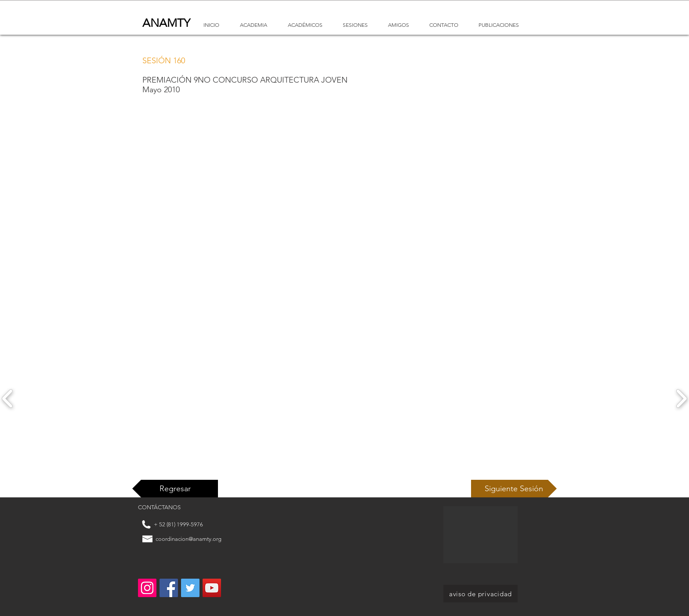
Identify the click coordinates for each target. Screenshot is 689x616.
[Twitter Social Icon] (190, 588)
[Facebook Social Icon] (169, 588)
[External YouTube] (337, 214)
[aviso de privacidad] (480, 594)
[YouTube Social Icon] (212, 588)
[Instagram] (147, 588)
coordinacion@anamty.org (189, 539)
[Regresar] (175, 489)
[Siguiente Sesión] (514, 489)
